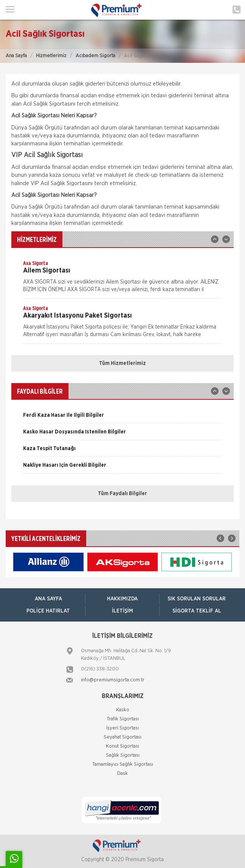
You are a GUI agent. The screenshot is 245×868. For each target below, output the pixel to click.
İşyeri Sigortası (122, 728)
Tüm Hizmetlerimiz (122, 363)
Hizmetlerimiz (51, 56)
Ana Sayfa (16, 56)
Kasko (123, 710)
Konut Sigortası (122, 746)
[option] (122, 279)
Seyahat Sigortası (122, 737)
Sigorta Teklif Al (197, 611)
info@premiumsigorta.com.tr (113, 680)
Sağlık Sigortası (123, 755)
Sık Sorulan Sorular (197, 599)
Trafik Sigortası (123, 719)
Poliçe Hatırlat (48, 611)
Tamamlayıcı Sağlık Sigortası (123, 764)
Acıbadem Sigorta (95, 56)
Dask (122, 774)
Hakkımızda (122, 599)
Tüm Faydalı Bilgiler (122, 494)
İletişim (122, 611)
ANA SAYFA (48, 599)
